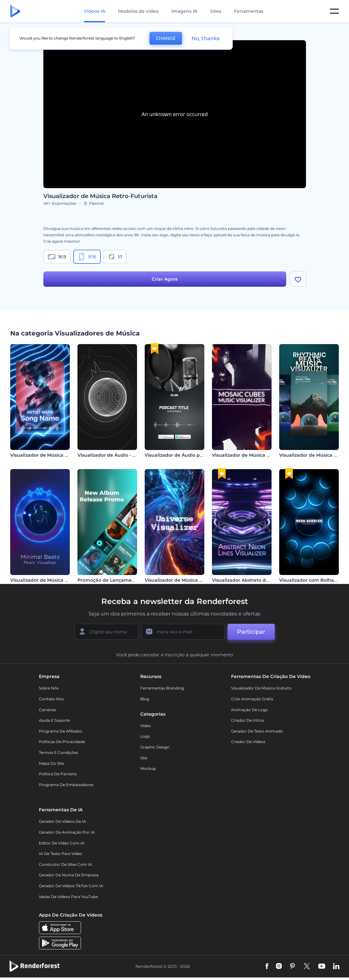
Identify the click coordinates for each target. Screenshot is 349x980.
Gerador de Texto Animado (257, 731)
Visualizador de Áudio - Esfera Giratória (123, 455)
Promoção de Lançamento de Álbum (121, 580)
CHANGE (166, 38)
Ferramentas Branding (162, 688)
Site (144, 758)
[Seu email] (183, 632)
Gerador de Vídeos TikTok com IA (71, 886)
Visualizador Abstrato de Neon (247, 580)
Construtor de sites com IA (65, 864)
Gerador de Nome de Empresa (69, 875)
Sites (216, 11)
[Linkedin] (336, 967)
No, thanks (206, 38)
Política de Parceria (58, 774)
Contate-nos (51, 699)
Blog (145, 699)
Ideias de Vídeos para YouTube (68, 897)
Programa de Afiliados (61, 731)
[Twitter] (307, 967)
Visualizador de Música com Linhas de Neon (61, 455)
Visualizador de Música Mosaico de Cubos (260, 455)
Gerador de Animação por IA (67, 832)
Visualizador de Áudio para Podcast (186, 455)
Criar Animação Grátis (252, 699)
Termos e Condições (58, 752)
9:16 (87, 257)
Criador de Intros (248, 720)
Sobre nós (49, 688)
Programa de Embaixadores (66, 785)
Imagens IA (184, 11)
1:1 (115, 257)
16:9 (57, 257)
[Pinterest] (292, 967)
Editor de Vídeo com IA (62, 843)
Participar (251, 632)
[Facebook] (267, 967)
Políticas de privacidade (62, 742)
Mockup (148, 768)
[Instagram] (279, 967)
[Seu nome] (106, 632)
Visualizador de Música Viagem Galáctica (193, 580)
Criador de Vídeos (248, 742)
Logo (145, 736)
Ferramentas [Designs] (249, 11)
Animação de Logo (250, 710)
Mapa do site (51, 763)
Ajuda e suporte (54, 720)
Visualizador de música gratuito (261, 688)
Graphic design (155, 747)
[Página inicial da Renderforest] (15, 11)
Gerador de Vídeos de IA (62, 821)
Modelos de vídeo (138, 11)
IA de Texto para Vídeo (61, 854)
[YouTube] (322, 967)
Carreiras (47, 710)
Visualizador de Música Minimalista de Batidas (64, 580)
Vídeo (146, 726)
